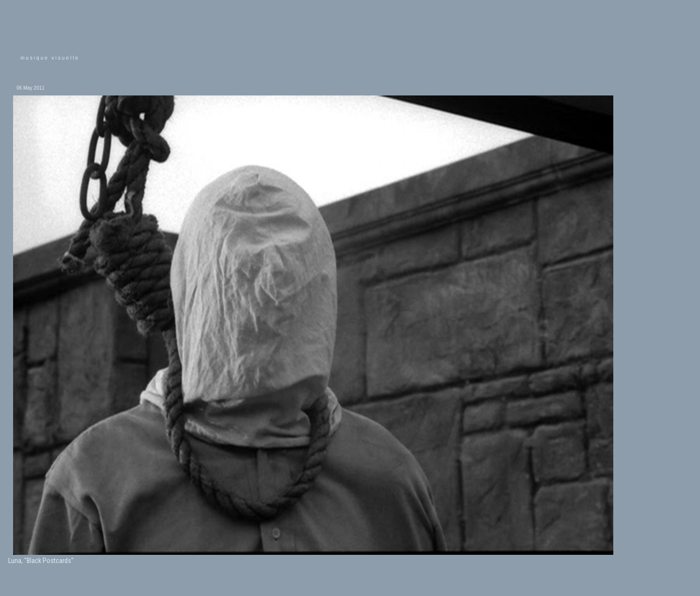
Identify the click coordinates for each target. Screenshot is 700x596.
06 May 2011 (31, 88)
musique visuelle (50, 58)
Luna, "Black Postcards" (41, 561)
